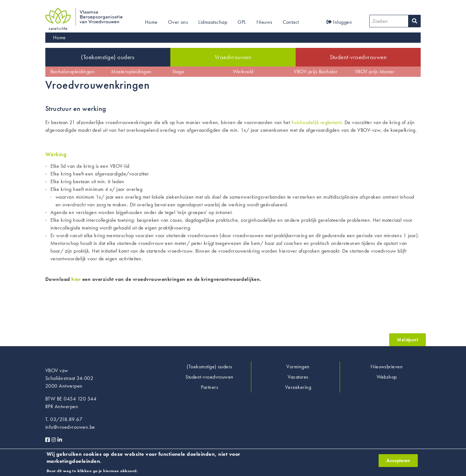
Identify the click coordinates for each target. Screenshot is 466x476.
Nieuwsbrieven (387, 367)
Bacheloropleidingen (72, 72)
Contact (291, 22)
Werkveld (243, 72)
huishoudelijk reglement (317, 122)
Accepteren (398, 463)
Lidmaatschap (213, 22)
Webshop (387, 377)
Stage (178, 72)
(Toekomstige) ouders (108, 57)
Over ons (178, 22)
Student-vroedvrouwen (358, 57)
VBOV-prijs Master (375, 72)
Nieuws (264, 22)
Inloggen (339, 22)
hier (76, 279)
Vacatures (298, 377)
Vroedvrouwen (233, 57)
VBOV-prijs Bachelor (316, 72)
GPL (242, 22)
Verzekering (298, 387)
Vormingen (298, 367)
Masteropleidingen (131, 72)
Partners (210, 387)
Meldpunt (408, 340)
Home (151, 22)
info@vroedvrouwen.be (70, 427)
